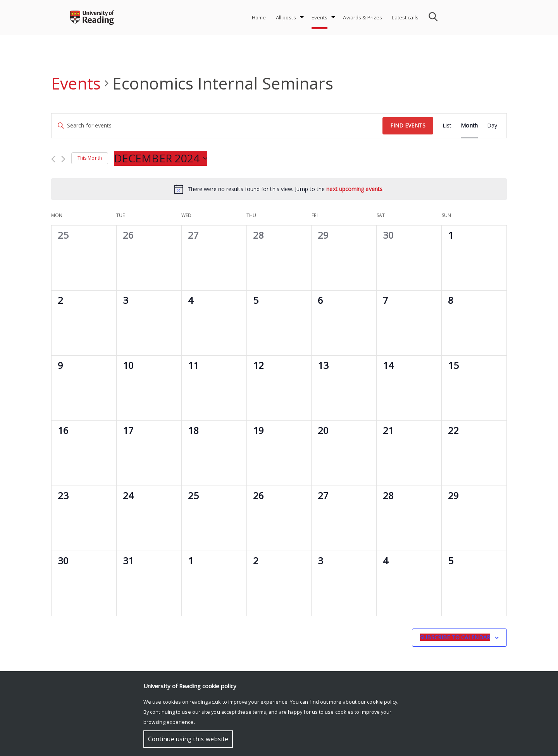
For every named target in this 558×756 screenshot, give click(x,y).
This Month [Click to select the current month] (90, 158)
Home (259, 17)
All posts (286, 17)
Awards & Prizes (363, 17)
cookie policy (382, 702)
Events (320, 17)
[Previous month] (53, 159)
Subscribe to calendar (455, 637)
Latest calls (405, 17)
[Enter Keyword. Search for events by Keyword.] (217, 126)
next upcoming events (354, 189)
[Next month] (63, 159)
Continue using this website (188, 739)
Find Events (408, 125)
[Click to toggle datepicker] (161, 158)
